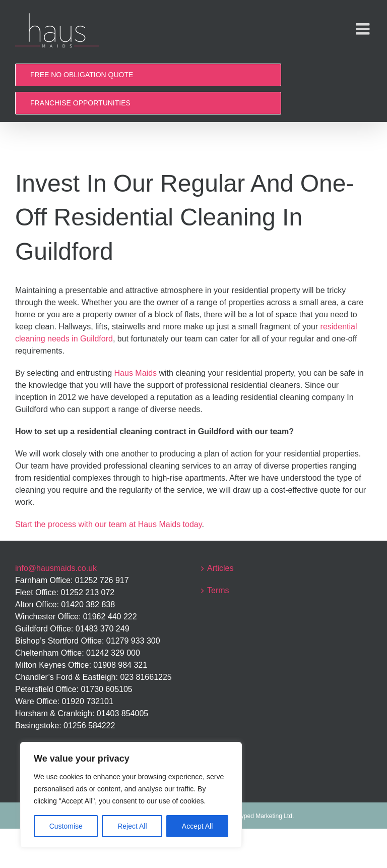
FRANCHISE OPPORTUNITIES (80, 103)
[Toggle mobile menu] (364, 29)
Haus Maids (136, 373)
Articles (220, 568)
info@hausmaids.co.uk (56, 568)
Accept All (197, 826)
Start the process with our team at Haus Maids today (109, 524)
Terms (218, 590)
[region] (131, 795)
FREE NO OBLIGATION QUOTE (82, 75)
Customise (66, 826)
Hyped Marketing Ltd (264, 816)
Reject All (132, 826)
